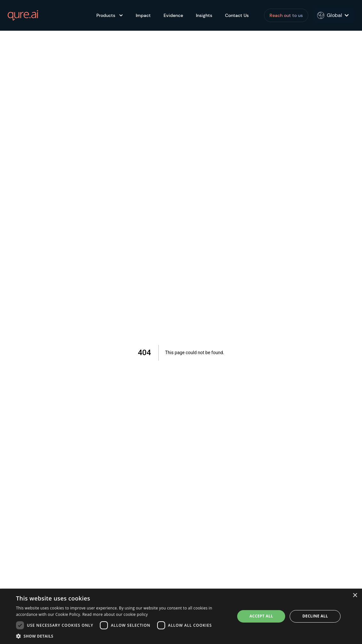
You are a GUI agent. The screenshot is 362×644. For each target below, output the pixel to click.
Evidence (173, 15)
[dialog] (181, 616)
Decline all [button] (315, 616)
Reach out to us (286, 15)
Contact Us (237, 15)
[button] (122, 636)
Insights (204, 15)
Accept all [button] (261, 616)
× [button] (355, 596)
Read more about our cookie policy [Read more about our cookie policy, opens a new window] (115, 614)
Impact (143, 15)
